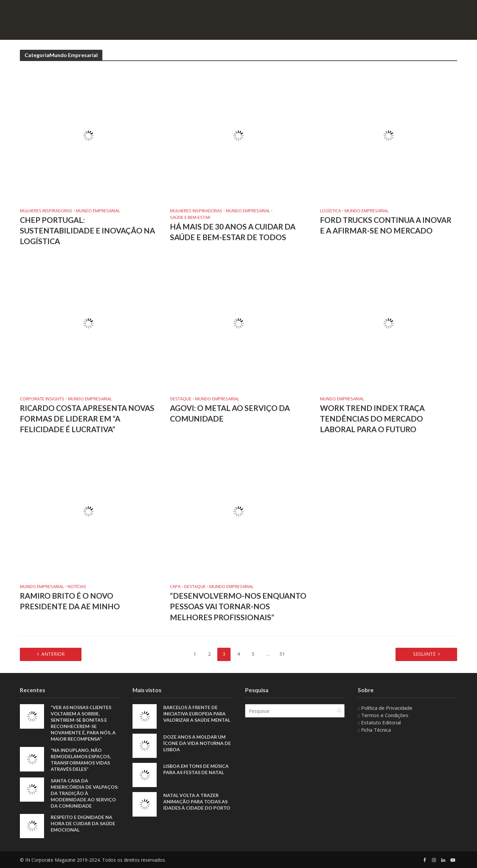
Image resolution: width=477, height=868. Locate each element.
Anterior (53, 654)
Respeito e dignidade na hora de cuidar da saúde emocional (83, 823)
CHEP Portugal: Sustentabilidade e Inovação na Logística (87, 231)
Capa (175, 587)
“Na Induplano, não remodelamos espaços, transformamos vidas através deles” (81, 760)
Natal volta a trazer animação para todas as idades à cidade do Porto (197, 801)
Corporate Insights (42, 399)
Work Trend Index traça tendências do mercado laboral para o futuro (372, 419)
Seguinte (424, 654)
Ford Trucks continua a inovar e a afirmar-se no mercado (386, 225)
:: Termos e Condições (383, 715)
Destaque (181, 399)
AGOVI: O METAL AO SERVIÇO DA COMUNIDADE (230, 413)
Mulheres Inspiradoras (46, 211)
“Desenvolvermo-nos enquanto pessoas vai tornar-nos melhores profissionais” (238, 606)
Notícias (77, 587)
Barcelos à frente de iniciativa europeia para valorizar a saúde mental (197, 714)
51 (282, 654)
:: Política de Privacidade (385, 708)
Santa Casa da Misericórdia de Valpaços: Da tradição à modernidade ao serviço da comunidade (85, 793)
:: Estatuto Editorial (379, 722)
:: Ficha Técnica (374, 730)
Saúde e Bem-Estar (190, 217)
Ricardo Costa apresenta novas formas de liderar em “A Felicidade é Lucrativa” (87, 419)
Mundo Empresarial (98, 211)
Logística (330, 211)
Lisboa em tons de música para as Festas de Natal (196, 769)
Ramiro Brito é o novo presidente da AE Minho (71, 601)
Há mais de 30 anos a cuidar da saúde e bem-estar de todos (233, 232)
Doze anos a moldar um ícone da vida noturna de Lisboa (197, 743)
